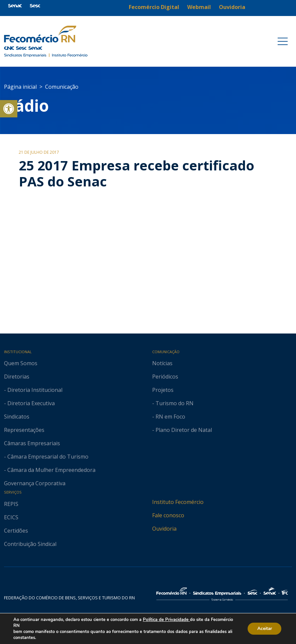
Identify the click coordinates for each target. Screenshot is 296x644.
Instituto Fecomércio (178, 502)
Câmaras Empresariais (32, 443)
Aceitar (264, 628)
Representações (24, 430)
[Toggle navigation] (283, 41)
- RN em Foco (169, 417)
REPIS (11, 504)
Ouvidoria (164, 529)
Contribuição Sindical (30, 544)
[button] (9, 109)
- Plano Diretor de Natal (182, 430)
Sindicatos (17, 417)
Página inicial (20, 87)
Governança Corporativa (35, 483)
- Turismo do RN (173, 403)
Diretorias (17, 377)
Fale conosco (168, 515)
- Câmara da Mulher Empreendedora (50, 470)
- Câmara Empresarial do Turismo (46, 457)
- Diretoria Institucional (33, 390)
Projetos (163, 390)
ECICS (11, 517)
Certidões (16, 531)
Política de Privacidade (166, 620)
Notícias (162, 363)
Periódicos (165, 377)
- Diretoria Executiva (29, 403)
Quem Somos (21, 363)
